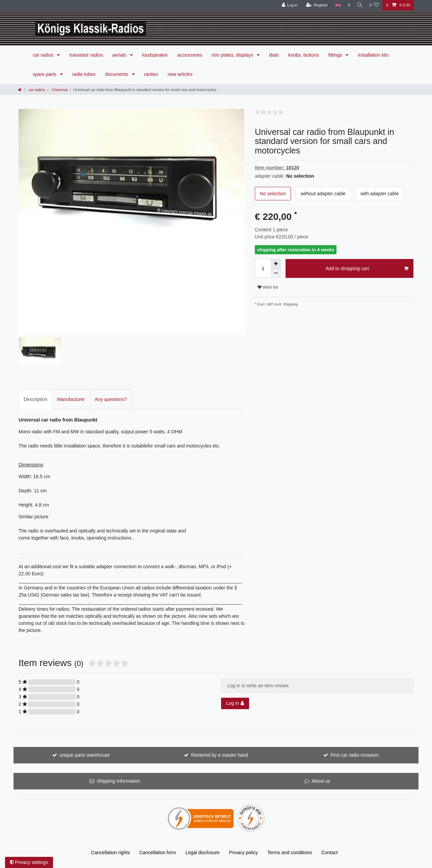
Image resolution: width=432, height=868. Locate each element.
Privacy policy (244, 852)
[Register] (315, 5)
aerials (120, 55)
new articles (180, 74)
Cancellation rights (111, 852)
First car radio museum (355, 755)
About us (321, 781)
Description (35, 399)
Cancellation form (158, 852)
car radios (44, 55)
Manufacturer (71, 399)
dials (274, 55)
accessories (190, 55)
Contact (329, 852)
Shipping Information (118, 781)
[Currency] (347, 5)
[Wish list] (374, 5)
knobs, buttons (304, 55)
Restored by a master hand (220, 755)
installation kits (373, 55)
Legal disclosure (202, 852)
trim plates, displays (233, 55)
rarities (151, 74)
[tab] (35, 399)
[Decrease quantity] (276, 273)
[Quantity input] (263, 268)
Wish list (268, 287)
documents (117, 74)
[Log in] (288, 5)
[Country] (336, 5)
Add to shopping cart (367, 269)
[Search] (359, 5)
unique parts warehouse (85, 755)
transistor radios (86, 55)
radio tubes (84, 74)
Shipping (290, 304)
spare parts (45, 74)
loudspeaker (155, 55)
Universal (59, 90)
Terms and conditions (290, 852)
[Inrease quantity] (276, 264)
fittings (336, 55)
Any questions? (111, 399)
